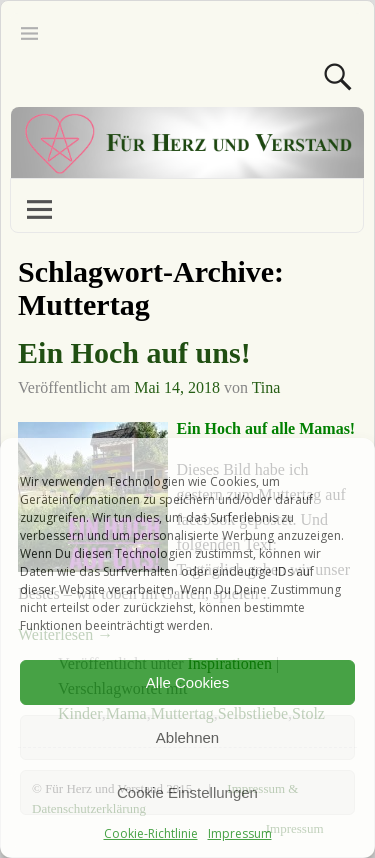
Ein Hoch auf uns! (134, 352)
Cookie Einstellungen (187, 792)
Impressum (240, 833)
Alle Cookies (187, 682)
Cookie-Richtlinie (151, 833)
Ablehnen (187, 737)
